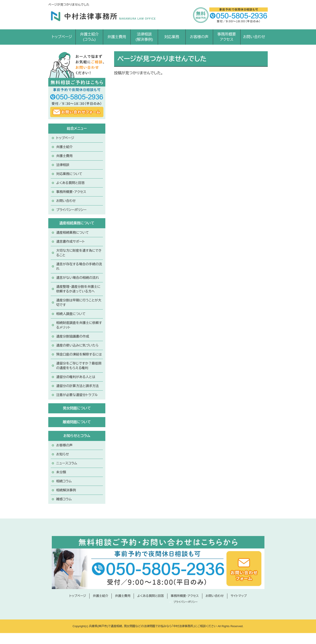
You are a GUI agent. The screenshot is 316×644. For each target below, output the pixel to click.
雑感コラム (64, 499)
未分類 (61, 472)
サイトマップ (239, 596)
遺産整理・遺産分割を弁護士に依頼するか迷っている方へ (78, 289)
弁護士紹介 (64, 147)
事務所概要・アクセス (71, 192)
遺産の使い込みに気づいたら (77, 345)
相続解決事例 (66, 490)
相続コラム (64, 481)
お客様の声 (199, 37)
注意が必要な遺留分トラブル (77, 395)
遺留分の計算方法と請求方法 (77, 386)
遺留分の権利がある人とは (76, 377)
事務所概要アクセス (227, 37)
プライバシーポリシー (71, 210)
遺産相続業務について (73, 233)
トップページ (62, 37)
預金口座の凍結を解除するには (79, 354)
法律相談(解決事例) (144, 37)
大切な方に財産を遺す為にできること (79, 253)
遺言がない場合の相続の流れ (77, 278)
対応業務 (172, 37)
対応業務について (69, 174)
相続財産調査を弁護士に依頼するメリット (79, 325)
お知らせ (63, 454)
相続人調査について (71, 314)
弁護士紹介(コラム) (89, 37)
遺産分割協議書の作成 (73, 336)
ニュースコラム (67, 463)
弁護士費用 (117, 37)
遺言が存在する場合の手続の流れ (79, 266)
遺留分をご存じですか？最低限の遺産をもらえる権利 (79, 366)
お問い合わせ (254, 37)
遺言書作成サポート (70, 241)
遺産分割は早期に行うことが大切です (79, 303)
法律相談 (63, 165)
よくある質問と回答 (70, 183)
